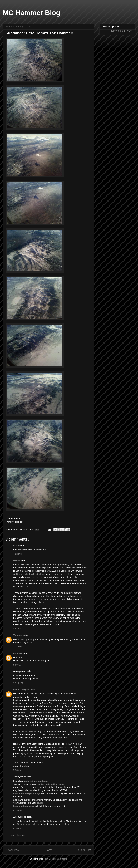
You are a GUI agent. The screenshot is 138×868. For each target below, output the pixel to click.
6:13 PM (17, 810)
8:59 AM (17, 665)
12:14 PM (18, 683)
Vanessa (18, 635)
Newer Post (13, 850)
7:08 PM (17, 554)
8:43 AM (17, 628)
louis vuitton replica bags (27, 793)
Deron (17, 560)
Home (49, 850)
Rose (16, 545)
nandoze (18, 653)
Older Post (85, 850)
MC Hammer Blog (31, 13)
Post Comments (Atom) (55, 859)
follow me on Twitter (122, 31)
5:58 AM (17, 770)
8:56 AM (17, 828)
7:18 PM (17, 647)
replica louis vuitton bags (50, 784)
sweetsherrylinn (22, 690)
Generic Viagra (24, 824)
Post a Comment (18, 835)
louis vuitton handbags (36, 781)
